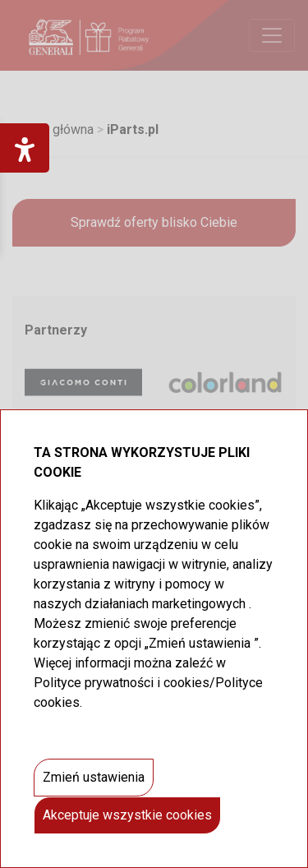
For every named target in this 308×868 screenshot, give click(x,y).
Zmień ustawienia (94, 777)
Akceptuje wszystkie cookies (127, 815)
